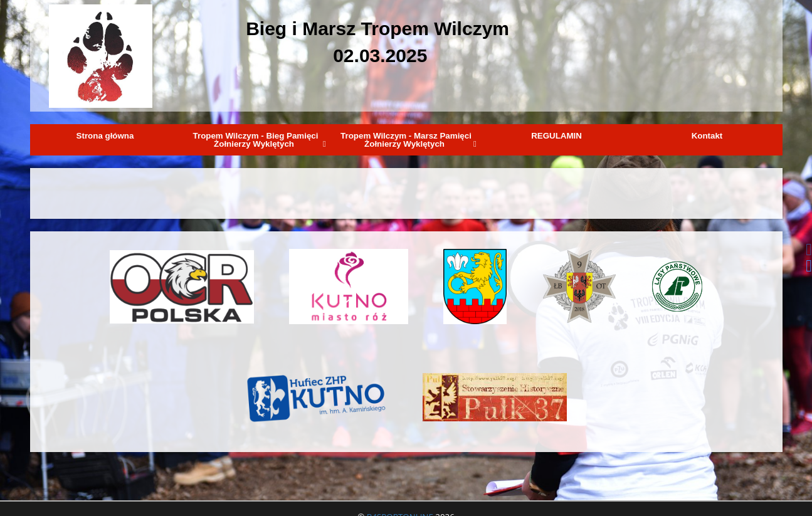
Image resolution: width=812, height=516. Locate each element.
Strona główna (105, 136)
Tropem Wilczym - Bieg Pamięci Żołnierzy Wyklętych (260, 140)
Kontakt (707, 136)
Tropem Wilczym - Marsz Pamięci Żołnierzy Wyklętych (409, 140)
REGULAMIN (556, 136)
